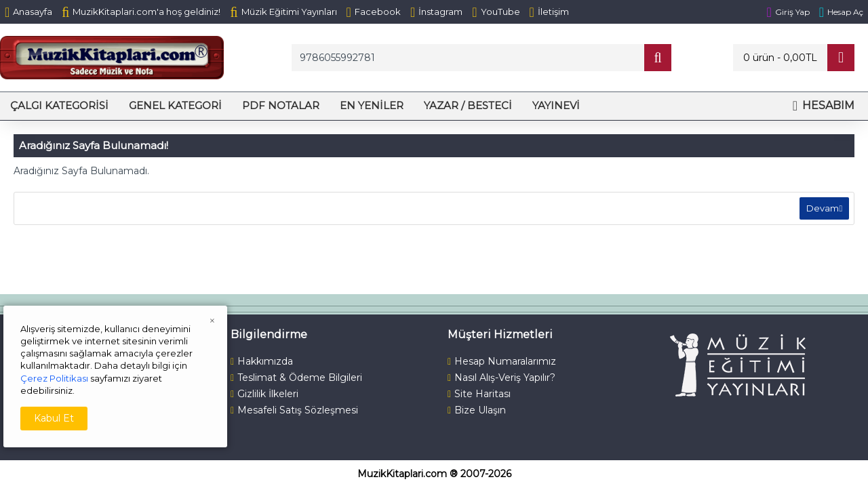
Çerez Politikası (54, 378)
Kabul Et (54, 418)
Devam (821, 210)
